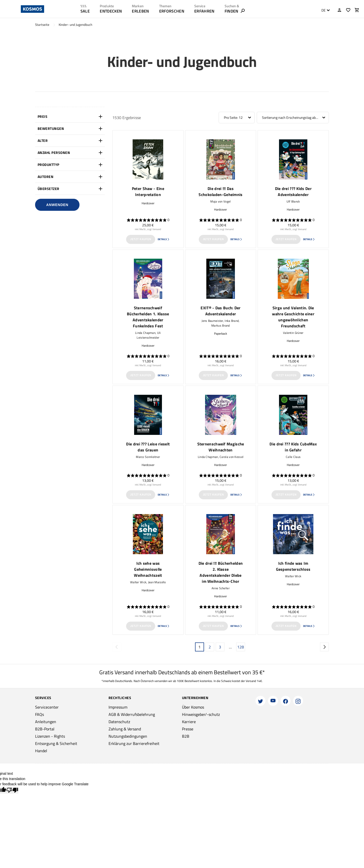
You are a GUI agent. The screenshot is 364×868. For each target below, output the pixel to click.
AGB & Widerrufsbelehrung (132, 714)
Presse (188, 729)
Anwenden (57, 205)
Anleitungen (46, 722)
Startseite (42, 25)
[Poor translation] (12, 790)
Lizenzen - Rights (50, 736)
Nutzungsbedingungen (128, 736)
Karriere (189, 722)
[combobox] (324, 10)
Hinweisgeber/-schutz (201, 714)
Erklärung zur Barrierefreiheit (134, 743)
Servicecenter (47, 707)
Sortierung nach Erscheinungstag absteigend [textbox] (293, 118)
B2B (186, 736)
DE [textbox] (324, 10)
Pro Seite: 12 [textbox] (233, 118)
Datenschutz (119, 722)
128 (241, 647)
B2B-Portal (45, 729)
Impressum (118, 707)
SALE (85, 11)
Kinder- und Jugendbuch (75, 25)
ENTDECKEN (111, 11)
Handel (41, 751)
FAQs (39, 714)
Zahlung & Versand (125, 729)
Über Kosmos (193, 707)
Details (164, 239)
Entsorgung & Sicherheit (56, 743)
